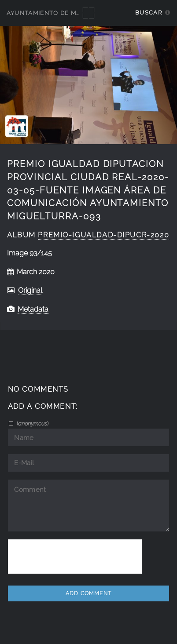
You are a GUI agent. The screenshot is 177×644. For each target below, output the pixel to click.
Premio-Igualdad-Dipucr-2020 (103, 235)
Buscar (149, 13)
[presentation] (75, 557)
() (32, 423)
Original (30, 290)
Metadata (33, 309)
